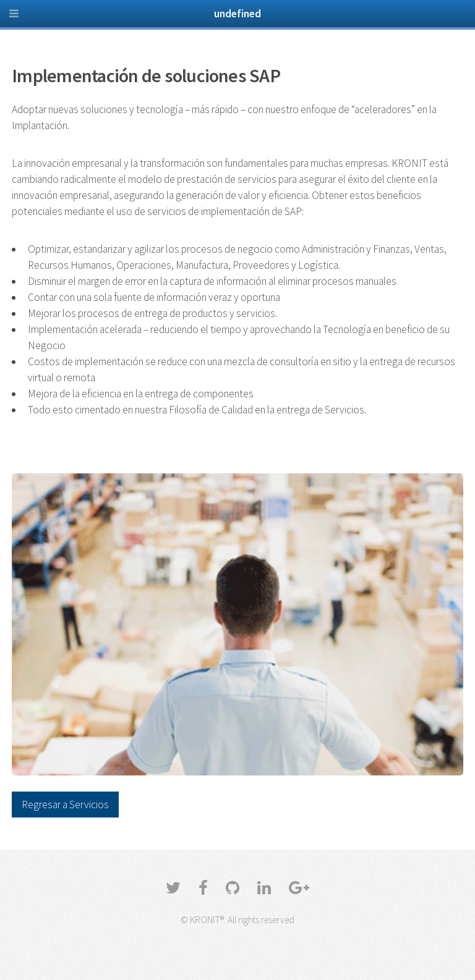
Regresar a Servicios (65, 805)
